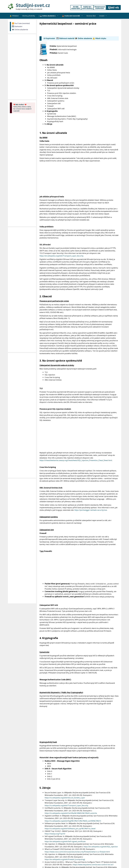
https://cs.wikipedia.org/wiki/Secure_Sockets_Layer (65, 798)
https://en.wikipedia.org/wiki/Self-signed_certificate (65, 841)
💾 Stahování (17, 26)
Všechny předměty (29, 16)
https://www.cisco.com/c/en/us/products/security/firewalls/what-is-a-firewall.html (77, 852)
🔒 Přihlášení (14, 16)
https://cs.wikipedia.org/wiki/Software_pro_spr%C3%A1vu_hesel (70, 829)
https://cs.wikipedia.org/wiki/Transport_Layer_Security (66, 805)
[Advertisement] (76, 31)
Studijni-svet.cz (33, 5)
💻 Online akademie (20, 29)
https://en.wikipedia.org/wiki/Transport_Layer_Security (61, 256)
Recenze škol (91, 16)
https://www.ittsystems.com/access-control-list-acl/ (93, 865)
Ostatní (104, 16)
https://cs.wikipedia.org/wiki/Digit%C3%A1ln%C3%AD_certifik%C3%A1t (73, 821)
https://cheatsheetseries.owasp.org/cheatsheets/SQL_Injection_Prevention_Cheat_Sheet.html (76, 460)
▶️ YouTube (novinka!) (21, 23)
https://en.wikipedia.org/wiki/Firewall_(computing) (65, 859)
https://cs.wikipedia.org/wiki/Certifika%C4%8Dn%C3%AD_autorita (71, 813)
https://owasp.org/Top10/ (55, 834)
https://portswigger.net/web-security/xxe (91, 510)
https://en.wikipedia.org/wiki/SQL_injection (101, 847)
